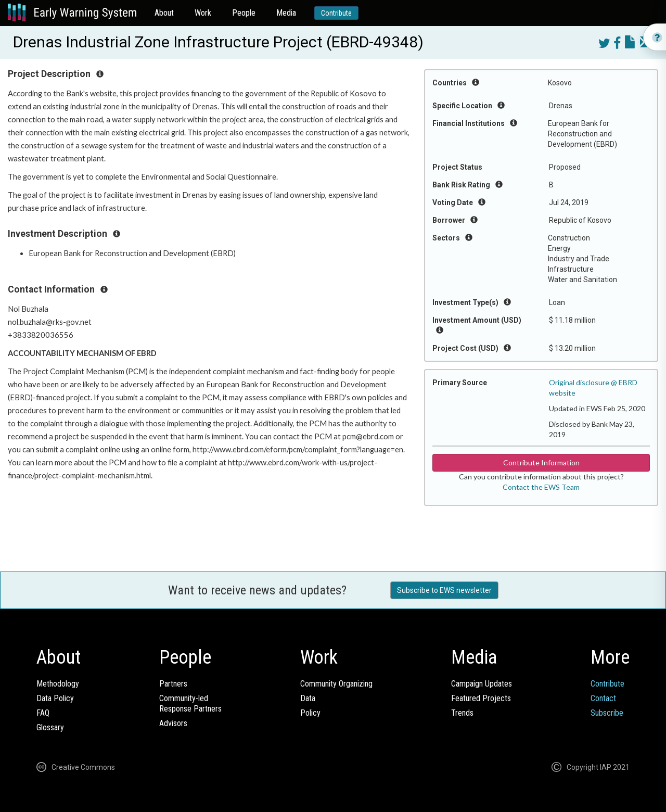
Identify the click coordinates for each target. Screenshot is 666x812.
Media (286, 13)
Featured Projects (481, 698)
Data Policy (55, 698)
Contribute (336, 13)
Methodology (58, 684)
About (164, 13)
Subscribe (607, 713)
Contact (603, 698)
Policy (310, 713)
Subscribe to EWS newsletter (444, 590)
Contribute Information (541, 462)
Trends (462, 713)
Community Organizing (336, 684)
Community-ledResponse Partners (190, 703)
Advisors (173, 723)
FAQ (43, 713)
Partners (173, 684)
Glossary (50, 727)
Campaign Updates (482, 684)
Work (203, 13)
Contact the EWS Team (541, 487)
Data (308, 698)
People (244, 13)
